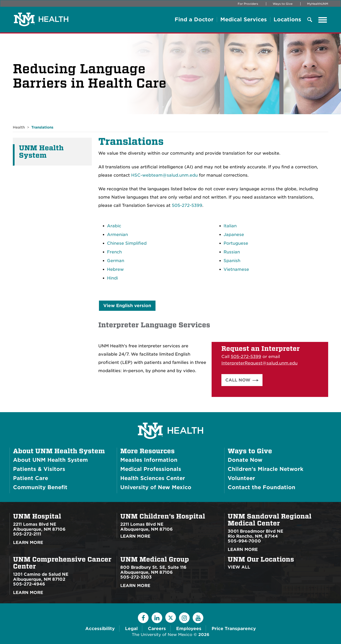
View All (239, 567)
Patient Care (31, 478)
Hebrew (115, 269)
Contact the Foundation (262, 487)
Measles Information (149, 460)
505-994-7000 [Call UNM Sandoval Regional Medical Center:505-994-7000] (244, 541)
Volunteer (241, 478)
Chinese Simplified (127, 243)
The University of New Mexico (162, 635)
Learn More (28, 543)
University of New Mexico (156, 487)
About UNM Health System (59, 451)
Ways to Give (283, 4)
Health (19, 127)
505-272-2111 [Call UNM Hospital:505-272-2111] (27, 534)
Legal (131, 629)
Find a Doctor (194, 20)
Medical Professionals (151, 469)
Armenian (117, 235)
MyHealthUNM (318, 4)
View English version (127, 306)
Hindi (112, 278)
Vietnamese (236, 269)
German (116, 261)
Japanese (234, 235)
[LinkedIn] (157, 618)
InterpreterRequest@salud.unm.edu (259, 363)
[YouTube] (198, 618)
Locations (287, 20)
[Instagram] (184, 618)
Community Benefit (40, 487)
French (114, 252)
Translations (42, 127)
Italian (230, 226)
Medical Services (244, 20)
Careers (157, 629)
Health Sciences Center (153, 478)
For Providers (248, 4)
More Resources (147, 451)
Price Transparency (234, 629)
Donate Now (245, 460)
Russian (232, 252)
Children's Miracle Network (266, 469)
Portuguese (236, 243)
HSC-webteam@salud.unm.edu (164, 175)
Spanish (232, 261)
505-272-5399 (187, 205)
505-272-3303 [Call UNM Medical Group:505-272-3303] (136, 577)
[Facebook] (143, 618)
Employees (189, 629)
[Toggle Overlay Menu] (310, 20)
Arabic (114, 226)
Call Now (238, 380)
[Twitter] (171, 617)
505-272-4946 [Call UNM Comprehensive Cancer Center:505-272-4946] (29, 584)
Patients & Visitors (39, 469)
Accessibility (100, 629)
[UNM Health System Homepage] (170, 419)
